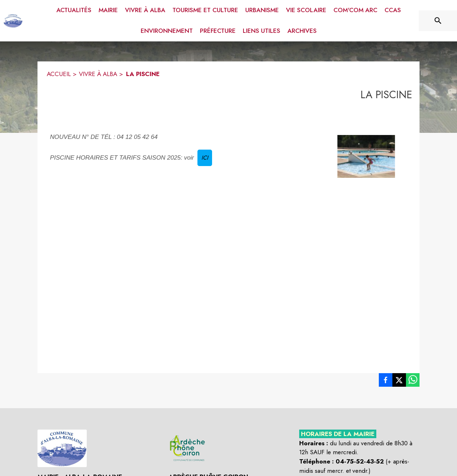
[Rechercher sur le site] (438, 21)
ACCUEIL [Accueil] (59, 74)
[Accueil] (13, 21)
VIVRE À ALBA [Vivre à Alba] (98, 74)
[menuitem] (74, 9)
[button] (366, 156)
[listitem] (386, 381)
